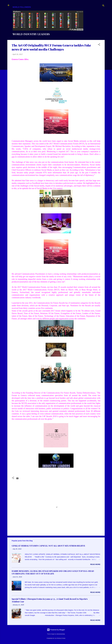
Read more (95, 564)
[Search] (103, 6)
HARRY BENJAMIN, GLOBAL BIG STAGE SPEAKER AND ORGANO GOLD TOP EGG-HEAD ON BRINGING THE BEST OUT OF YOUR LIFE (53, 572)
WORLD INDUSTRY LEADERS (31, 34)
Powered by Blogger (56, 630)
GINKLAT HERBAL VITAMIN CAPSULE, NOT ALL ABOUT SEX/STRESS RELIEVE (48, 546)
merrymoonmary (61, 634)
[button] (99, 45)
